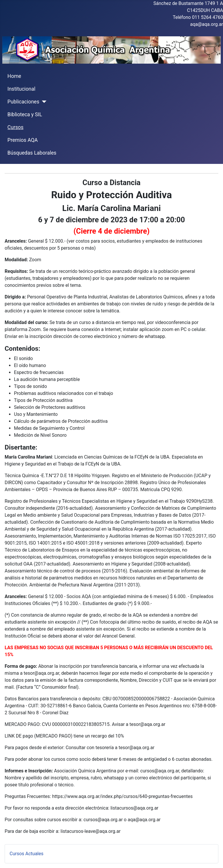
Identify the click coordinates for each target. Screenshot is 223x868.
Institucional (21, 89)
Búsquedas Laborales (32, 153)
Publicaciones (24, 102)
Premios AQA (23, 140)
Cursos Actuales (26, 854)
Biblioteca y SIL (25, 114)
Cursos (16, 127)
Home (14, 76)
